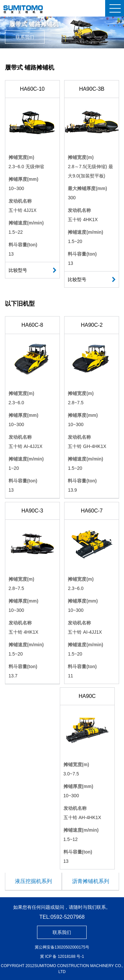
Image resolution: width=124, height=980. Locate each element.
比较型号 (18, 270)
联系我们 (25, 37)
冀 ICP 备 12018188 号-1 (62, 956)
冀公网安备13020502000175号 (62, 947)
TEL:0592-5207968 (62, 917)
